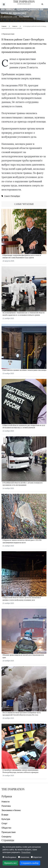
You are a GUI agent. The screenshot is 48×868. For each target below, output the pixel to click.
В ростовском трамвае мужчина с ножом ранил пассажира (24, 370)
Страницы (8, 840)
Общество (6, 828)
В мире (5, 815)
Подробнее (26, 852)
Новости (6, 802)
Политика (6, 806)
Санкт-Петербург (11, 196)
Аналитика (24, 857)
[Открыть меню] (4, 4)
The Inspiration (13, 789)
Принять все (10, 863)
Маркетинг (36, 857)
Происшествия (9, 832)
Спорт (4, 823)
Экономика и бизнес (11, 810)
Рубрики (7, 796)
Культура (6, 819)
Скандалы (6, 837)
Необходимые (9, 857)
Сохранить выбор (30, 863)
